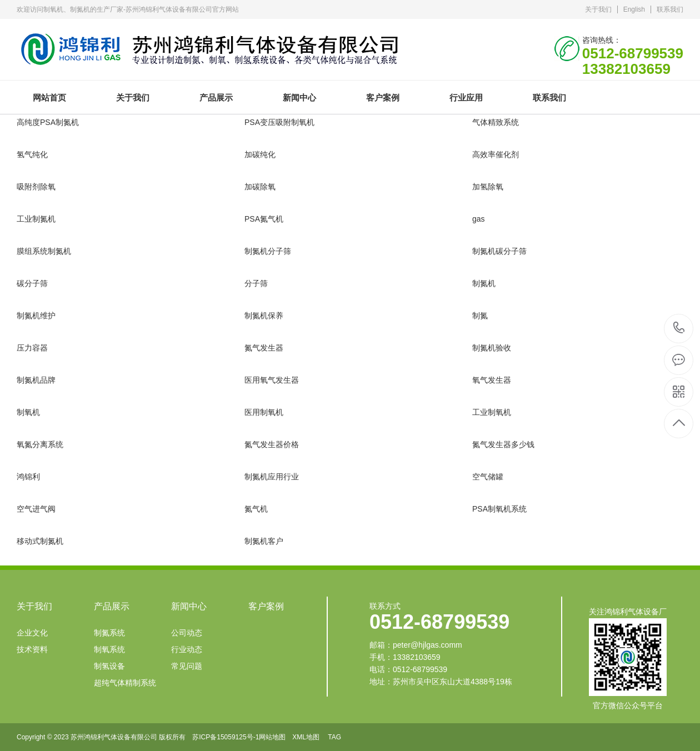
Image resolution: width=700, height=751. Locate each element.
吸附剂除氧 (36, 187)
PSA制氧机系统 (499, 509)
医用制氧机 (264, 412)
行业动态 (187, 649)
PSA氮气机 (264, 219)
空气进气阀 (36, 509)
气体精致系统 (496, 122)
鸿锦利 (28, 477)
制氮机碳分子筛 (499, 251)
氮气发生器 (264, 348)
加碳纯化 (260, 154)
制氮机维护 (36, 316)
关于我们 (598, 9)
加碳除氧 (260, 187)
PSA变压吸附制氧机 (279, 122)
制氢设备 (109, 666)
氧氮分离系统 (40, 444)
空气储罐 (488, 477)
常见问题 (187, 666)
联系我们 (670, 9)
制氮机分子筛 (268, 251)
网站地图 (272, 737)
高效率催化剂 (496, 154)
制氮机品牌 (36, 380)
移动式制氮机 (40, 541)
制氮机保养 (264, 316)
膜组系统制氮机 (44, 251)
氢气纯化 (32, 154)
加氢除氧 (488, 187)
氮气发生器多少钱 (503, 444)
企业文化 (32, 633)
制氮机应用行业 (272, 477)
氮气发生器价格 (272, 444)
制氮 (480, 316)
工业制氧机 (492, 412)
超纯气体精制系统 (125, 683)
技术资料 (32, 649)
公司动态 (187, 633)
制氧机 (28, 412)
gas (479, 219)
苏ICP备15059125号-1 (226, 737)
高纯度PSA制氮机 (48, 122)
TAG (334, 737)
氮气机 (256, 509)
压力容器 (32, 348)
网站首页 (49, 97)
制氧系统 (109, 649)
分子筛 (256, 283)
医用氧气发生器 (272, 380)
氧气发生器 (492, 380)
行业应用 (466, 97)
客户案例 (383, 97)
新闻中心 (299, 97)
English (634, 9)
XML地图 (306, 737)
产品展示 (216, 97)
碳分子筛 (32, 283)
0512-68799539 (679, 329)
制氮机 (484, 283)
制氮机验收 (492, 348)
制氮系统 (109, 633)
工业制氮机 (36, 219)
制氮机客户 (264, 541)
